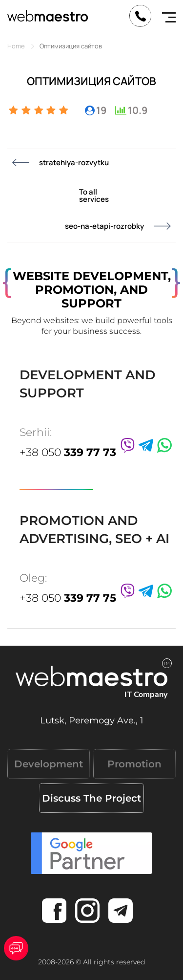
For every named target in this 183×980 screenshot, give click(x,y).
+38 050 (68, 452)
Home (16, 46)
